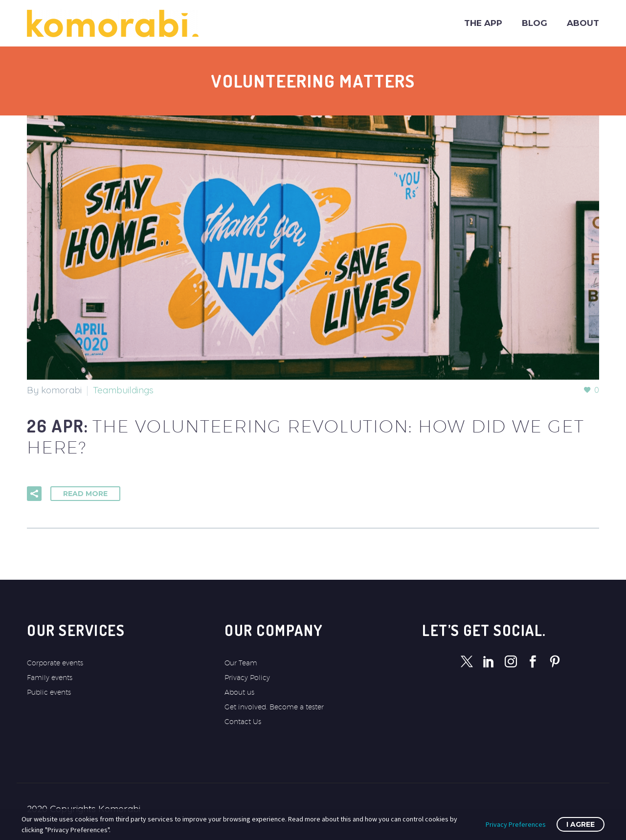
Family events (50, 678)
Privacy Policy (247, 678)
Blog (535, 23)
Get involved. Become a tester (274, 707)
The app (483, 23)
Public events (49, 692)
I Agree (581, 824)
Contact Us (243, 722)
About (583, 23)
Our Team (241, 663)
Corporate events (55, 663)
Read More (85, 494)
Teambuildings (123, 390)
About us (239, 692)
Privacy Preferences (516, 824)
